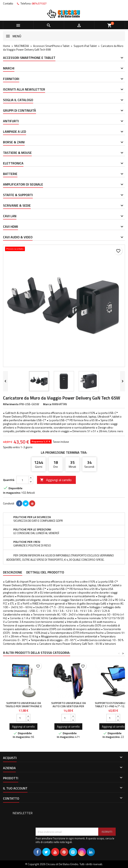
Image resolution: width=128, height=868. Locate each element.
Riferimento (11, 404)
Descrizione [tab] (13, 572)
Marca (47, 404)
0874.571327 (39, 3)
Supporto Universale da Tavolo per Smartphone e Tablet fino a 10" (24, 706)
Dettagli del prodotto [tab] (45, 572)
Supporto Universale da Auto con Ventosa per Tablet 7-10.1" (68, 706)
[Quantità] (22, 480)
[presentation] (66, 818)
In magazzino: (12, 493)
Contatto (8, 3)
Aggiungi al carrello (56, 480)
